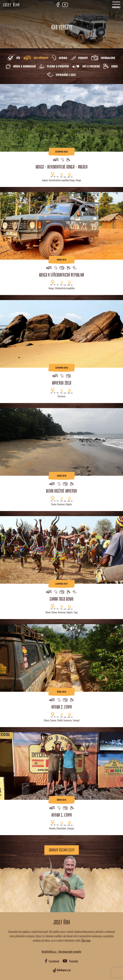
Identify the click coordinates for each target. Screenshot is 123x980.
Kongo (78, 180)
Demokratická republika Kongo (62, 180)
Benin (54, 504)
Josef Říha (11, 5)
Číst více (86, 940)
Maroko (52, 828)
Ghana (54, 612)
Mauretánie (61, 828)
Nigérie (69, 504)
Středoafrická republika (65, 288)
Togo (76, 612)
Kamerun (61, 396)
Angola (45, 180)
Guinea (53, 720)
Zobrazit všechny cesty (62, 850)
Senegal (76, 720)
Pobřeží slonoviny (64, 720)
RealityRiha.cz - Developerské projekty (61, 952)
